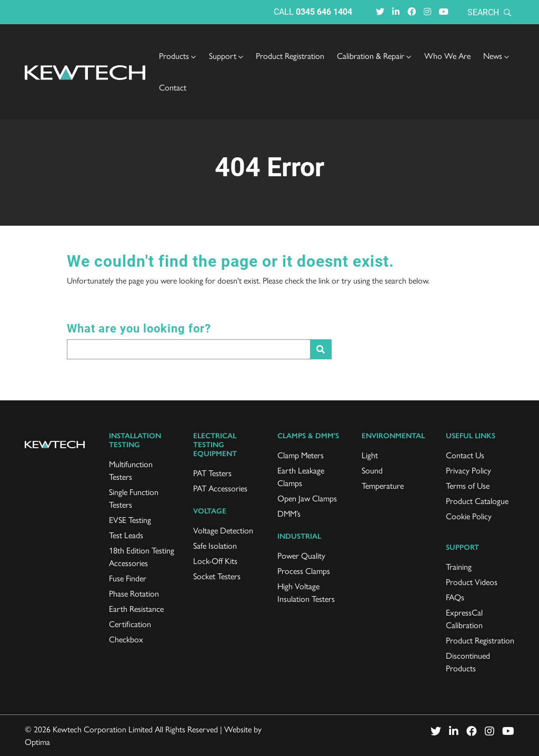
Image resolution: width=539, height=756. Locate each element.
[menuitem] (177, 56)
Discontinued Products (468, 662)
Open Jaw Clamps (307, 498)
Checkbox (126, 639)
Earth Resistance (136, 608)
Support (226, 56)
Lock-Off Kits (215, 561)
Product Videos (472, 582)
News (496, 56)
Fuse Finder (128, 578)
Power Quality (301, 555)
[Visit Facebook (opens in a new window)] (412, 11)
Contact (173, 87)
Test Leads (126, 535)
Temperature (383, 485)
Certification (130, 624)
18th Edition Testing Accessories (142, 556)
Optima (37, 742)
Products (177, 56)
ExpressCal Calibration (464, 618)
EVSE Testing (130, 520)
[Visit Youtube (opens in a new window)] (444, 11)
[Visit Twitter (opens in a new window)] (380, 11)
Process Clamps (304, 571)
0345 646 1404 (324, 11)
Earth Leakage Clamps (301, 476)
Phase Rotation (134, 593)
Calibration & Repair (374, 56)
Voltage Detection (223, 530)
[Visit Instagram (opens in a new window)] (427, 11)
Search (489, 12)
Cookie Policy (469, 516)
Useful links (471, 436)
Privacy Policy (468, 470)
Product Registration (290, 56)
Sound (372, 470)
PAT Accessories (220, 488)
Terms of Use (468, 485)
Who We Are (447, 56)
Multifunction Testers (131, 470)
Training (459, 566)
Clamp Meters (301, 455)
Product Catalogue (477, 501)
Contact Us (465, 455)
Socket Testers (217, 576)
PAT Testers (212, 473)
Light (370, 455)
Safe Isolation (215, 545)
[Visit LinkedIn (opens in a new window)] (396, 11)
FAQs (455, 597)
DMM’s (289, 513)
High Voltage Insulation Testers (306, 592)
